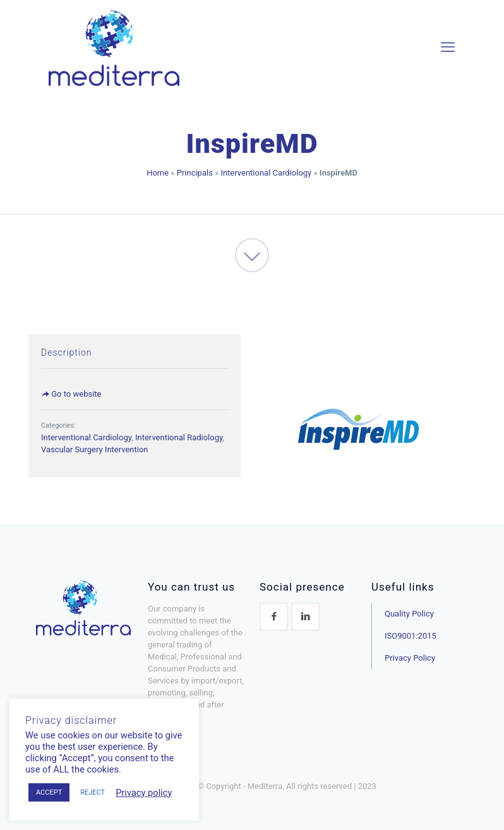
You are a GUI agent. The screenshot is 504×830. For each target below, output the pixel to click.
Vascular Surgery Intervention (95, 449)
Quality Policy (409, 614)
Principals (195, 173)
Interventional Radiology (179, 437)
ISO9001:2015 (411, 636)
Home (158, 173)
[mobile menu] (448, 47)
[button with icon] (274, 617)
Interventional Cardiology (266, 173)
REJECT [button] (93, 792)
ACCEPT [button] (49, 792)
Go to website (71, 394)
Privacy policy (144, 793)
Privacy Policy (410, 658)
